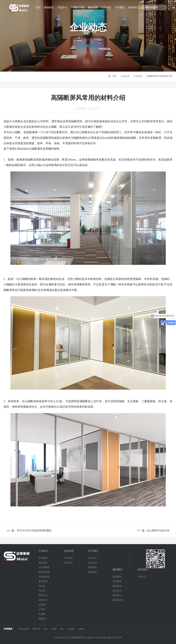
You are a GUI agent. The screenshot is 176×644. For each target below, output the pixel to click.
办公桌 (42, 586)
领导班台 (43, 600)
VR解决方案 (78, 7)
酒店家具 (43, 563)
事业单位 (117, 595)
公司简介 (93, 558)
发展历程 (93, 572)
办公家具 (71, 629)
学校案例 (117, 581)
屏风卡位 (43, 595)
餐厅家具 (43, 581)
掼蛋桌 (42, 619)
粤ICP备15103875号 (113, 638)
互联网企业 (118, 600)
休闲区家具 (44, 577)
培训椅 (42, 605)
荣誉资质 (93, 567)
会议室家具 (44, 567)
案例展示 (49, 7)
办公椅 (42, 591)
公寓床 (81, 629)
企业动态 (106, 7)
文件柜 (42, 609)
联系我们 (133, 7)
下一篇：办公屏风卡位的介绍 (153, 530)
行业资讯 (138, 76)
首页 (38, 7)
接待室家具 (44, 572)
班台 (62, 629)
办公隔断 (15, 132)
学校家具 (43, 558)
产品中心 (62, 7)
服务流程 (93, 7)
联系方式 (142, 577)
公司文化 (93, 563)
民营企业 (117, 591)
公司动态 (68, 558)
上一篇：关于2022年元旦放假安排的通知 (29, 530)
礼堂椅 (42, 614)
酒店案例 (117, 586)
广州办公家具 (23, 629)
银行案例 (117, 577)
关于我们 (120, 7)
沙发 (46, 629)
